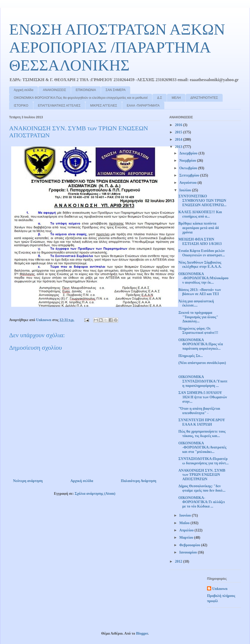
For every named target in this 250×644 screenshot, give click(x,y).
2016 (179, 125)
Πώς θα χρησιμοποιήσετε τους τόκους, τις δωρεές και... (202, 434)
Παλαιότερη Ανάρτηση (139, 481)
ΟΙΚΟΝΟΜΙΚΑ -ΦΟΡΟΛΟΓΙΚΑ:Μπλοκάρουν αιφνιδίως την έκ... (203, 278)
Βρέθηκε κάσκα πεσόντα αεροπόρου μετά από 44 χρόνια (199, 228)
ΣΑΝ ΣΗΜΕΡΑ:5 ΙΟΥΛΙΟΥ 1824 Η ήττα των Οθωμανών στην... (203, 397)
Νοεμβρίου (188, 161)
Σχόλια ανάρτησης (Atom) (95, 494)
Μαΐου (185, 523)
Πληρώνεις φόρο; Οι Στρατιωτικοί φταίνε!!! (198, 331)
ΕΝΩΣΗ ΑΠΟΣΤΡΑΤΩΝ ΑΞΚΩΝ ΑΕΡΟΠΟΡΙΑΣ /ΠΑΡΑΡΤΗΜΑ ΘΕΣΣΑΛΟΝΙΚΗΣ (117, 47)
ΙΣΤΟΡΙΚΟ (21, 106)
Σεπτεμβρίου (190, 175)
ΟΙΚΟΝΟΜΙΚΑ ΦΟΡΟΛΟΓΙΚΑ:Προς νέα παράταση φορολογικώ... (201, 344)
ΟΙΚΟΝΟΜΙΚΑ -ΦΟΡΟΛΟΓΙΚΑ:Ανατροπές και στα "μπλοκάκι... (202, 448)
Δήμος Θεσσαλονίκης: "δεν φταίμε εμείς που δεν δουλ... (202, 488)
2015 (179, 132)
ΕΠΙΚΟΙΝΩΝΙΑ (86, 90)
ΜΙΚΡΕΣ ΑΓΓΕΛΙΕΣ (104, 106)
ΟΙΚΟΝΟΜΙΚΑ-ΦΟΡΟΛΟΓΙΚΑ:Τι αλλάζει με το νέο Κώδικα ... (202, 502)
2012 (179, 561)
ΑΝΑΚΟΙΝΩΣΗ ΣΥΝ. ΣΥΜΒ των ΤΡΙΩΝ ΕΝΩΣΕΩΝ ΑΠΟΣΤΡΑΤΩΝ (202, 475)
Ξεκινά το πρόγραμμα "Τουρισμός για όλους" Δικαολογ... (198, 317)
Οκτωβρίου (189, 168)
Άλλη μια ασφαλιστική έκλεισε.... (196, 303)
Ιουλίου (186, 190)
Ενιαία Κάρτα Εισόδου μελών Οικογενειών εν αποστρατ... (202, 253)
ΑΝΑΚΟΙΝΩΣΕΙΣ (55, 90)
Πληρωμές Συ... (191, 356)
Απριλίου (187, 530)
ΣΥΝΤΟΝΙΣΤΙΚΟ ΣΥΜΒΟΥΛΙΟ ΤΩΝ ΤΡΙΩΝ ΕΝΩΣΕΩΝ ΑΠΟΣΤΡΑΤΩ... (202, 201)
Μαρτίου (187, 538)
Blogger (142, 633)
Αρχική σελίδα (24, 90)
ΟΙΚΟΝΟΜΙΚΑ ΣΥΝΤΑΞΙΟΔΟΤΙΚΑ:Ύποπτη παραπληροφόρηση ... (203, 381)
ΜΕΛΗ (176, 98)
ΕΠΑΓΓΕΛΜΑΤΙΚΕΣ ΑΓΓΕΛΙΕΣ (59, 106)
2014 (179, 139)
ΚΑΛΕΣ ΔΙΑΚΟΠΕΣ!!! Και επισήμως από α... (200, 214)
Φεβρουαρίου (190, 545)
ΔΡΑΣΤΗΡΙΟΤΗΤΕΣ (204, 98)
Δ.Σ (160, 98)
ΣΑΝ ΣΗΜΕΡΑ (116, 90)
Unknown (220, 589)
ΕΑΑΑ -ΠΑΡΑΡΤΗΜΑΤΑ (143, 106)
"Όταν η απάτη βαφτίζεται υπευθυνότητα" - (199, 411)
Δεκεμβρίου (189, 153)
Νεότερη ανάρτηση (28, 481)
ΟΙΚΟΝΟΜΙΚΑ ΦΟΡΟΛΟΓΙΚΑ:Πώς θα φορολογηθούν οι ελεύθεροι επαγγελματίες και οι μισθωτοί (81, 98)
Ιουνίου (185, 515)
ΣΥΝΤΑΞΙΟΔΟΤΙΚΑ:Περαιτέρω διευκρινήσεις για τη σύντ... (204, 461)
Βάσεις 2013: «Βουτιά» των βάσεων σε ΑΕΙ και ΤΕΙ (200, 292)
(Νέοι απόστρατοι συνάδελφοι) (202, 363)
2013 (179, 147)
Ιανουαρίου (188, 552)
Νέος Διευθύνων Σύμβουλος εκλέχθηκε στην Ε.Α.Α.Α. (200, 265)
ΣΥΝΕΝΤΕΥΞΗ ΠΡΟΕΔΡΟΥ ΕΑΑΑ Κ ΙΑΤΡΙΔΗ (202, 422)
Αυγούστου (188, 183)
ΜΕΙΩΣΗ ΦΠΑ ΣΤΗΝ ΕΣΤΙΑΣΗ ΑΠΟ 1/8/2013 (200, 242)
